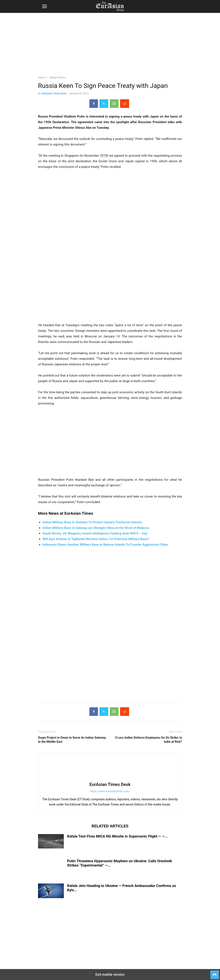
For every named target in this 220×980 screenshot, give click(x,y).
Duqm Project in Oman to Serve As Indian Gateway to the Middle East (72, 740)
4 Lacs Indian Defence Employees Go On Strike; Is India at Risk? (148, 740)
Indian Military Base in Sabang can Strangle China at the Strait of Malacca (96, 528)
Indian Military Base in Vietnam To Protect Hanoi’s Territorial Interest (92, 522)
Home (41, 78)
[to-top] (215, 973)
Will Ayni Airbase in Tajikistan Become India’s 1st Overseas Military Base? (96, 539)
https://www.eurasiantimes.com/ (110, 791)
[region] (110, 46)
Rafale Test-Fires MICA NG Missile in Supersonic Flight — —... (118, 836)
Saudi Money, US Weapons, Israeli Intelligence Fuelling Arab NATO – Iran (95, 533)
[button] (44, 6)
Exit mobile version (110, 975)
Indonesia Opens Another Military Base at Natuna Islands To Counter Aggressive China (105, 545)
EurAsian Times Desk (54, 93)
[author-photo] (110, 778)
